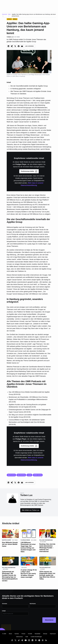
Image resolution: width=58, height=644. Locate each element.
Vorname (5, 604)
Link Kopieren (29, 46)
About (10, 634)
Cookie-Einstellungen (36, 637)
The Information (45, 568)
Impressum (53, 634)
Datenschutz (19, 637)
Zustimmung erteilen (29, 171)
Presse (23, 634)
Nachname (33, 604)
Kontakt (30, 634)
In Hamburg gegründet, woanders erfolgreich (26, 89)
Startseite (5, 14)
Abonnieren (49, 620)
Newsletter (38, 634)
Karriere (17, 634)
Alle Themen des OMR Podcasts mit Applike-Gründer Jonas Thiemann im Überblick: (31, 93)
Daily (9, 14)
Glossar (45, 634)
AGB (27, 637)
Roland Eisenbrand (46, 540)
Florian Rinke (25, 540)
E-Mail (4, 611)
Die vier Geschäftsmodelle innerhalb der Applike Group (29, 86)
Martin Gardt (7, 540)
